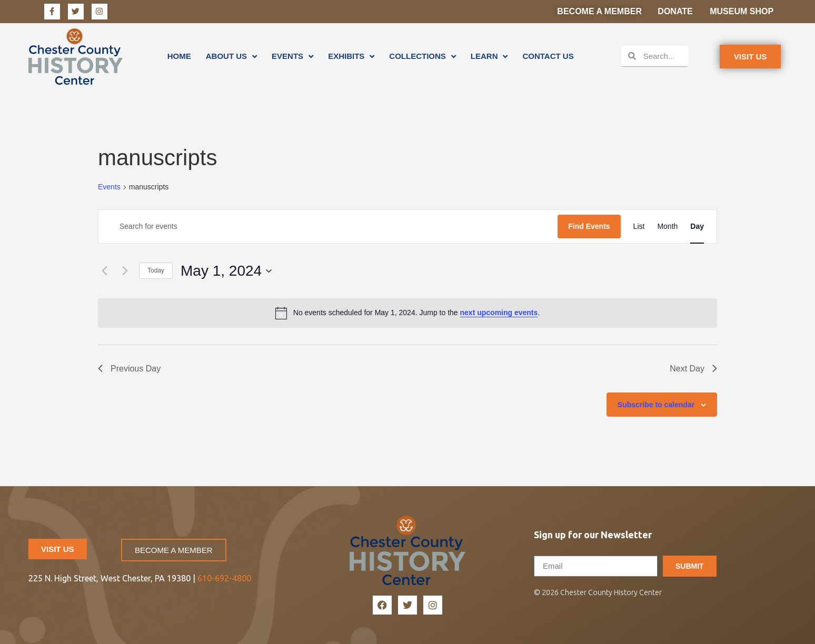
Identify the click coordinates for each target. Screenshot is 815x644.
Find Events (589, 226)
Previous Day (129, 369)
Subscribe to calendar (656, 405)
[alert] (407, 313)
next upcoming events (499, 313)
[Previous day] (104, 271)
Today (156, 270)
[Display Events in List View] (639, 227)
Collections (423, 56)
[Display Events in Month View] (667, 227)
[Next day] (125, 271)
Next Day (693, 369)
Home (179, 56)
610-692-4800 (224, 578)
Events (292, 56)
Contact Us (548, 56)
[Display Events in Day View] (697, 227)
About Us (231, 56)
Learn (489, 56)
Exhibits (351, 56)
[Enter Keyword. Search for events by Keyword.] (328, 227)
